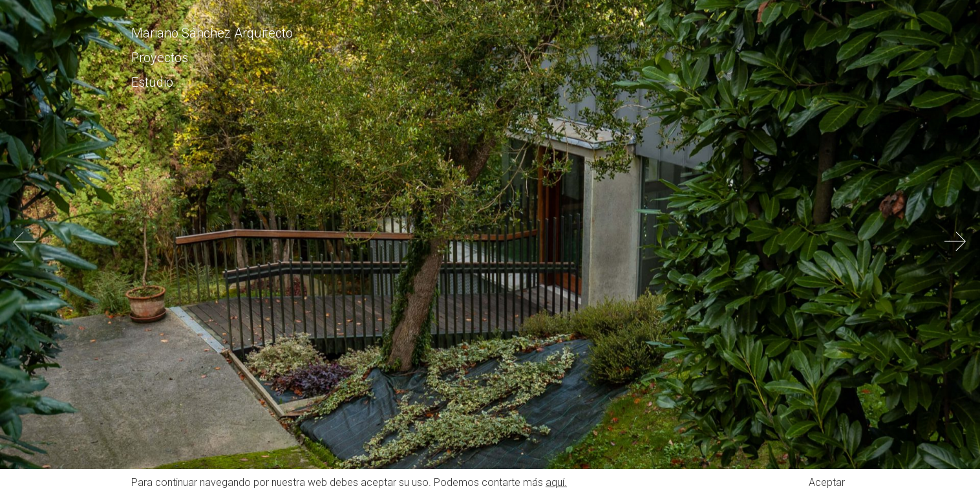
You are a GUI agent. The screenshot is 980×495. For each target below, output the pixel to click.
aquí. (556, 482)
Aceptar (827, 482)
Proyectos (160, 58)
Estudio (152, 82)
